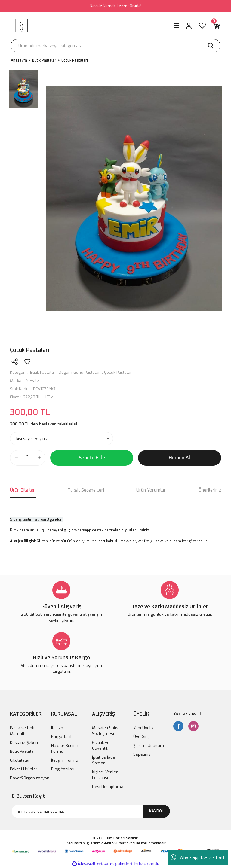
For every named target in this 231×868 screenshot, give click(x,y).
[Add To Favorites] (27, 362)
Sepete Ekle (92, 458)
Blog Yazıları (63, 769)
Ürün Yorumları (151, 490)
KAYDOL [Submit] (157, 811)
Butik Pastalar (43, 372)
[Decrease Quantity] (16, 458)
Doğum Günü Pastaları (80, 372)
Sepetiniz (142, 754)
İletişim (58, 728)
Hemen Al (180, 458)
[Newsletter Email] (91, 811)
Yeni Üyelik (143, 728)
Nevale (32, 381)
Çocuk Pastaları (118, 372)
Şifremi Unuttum (149, 746)
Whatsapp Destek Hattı (198, 857)
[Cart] (217, 26)
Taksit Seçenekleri (86, 490)
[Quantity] (28, 458)
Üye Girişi (142, 737)
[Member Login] (189, 26)
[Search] (115, 46)
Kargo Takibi (62, 737)
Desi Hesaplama (108, 787)
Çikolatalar (20, 760)
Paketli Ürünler (24, 769)
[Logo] (21, 26)
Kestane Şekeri (24, 743)
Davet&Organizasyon (30, 778)
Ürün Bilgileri (23, 490)
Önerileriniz (210, 490)
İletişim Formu (65, 760)
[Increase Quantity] (39, 458)
